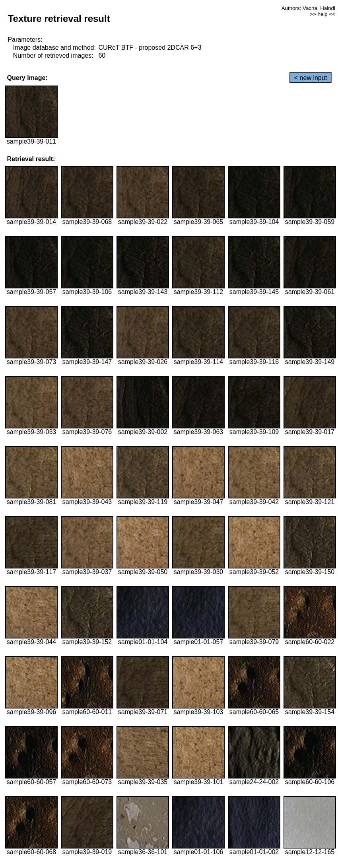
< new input (311, 78)
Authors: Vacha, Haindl (308, 8)
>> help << (322, 14)
